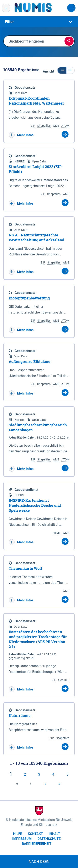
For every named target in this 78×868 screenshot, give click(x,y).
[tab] (39, 22)
